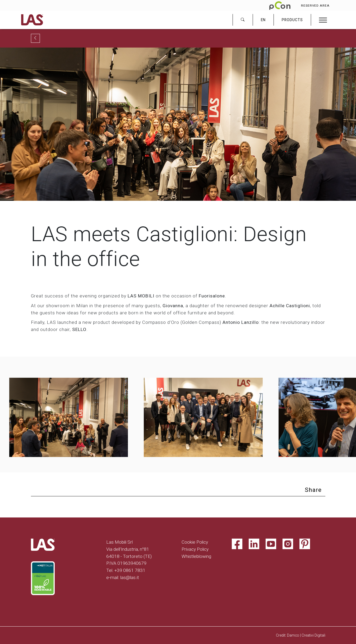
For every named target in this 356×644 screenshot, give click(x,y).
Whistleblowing (196, 556)
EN (263, 20)
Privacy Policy (195, 549)
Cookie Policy (195, 542)
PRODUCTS (292, 20)
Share (313, 490)
